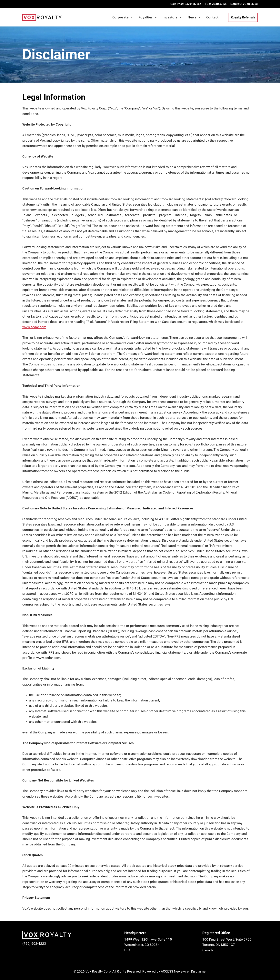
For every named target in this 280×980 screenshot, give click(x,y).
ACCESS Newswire (175, 971)
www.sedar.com (34, 327)
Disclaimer (199, 971)
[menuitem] (120, 17)
